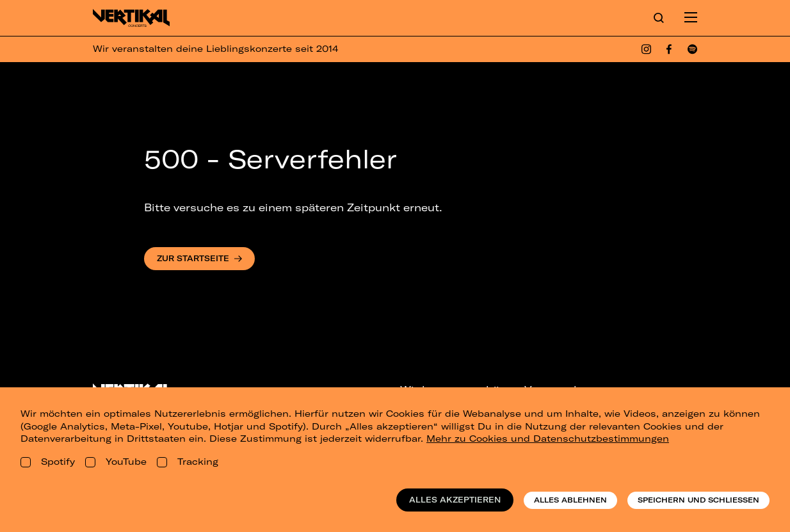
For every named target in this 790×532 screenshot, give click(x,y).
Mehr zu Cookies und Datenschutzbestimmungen (548, 439)
